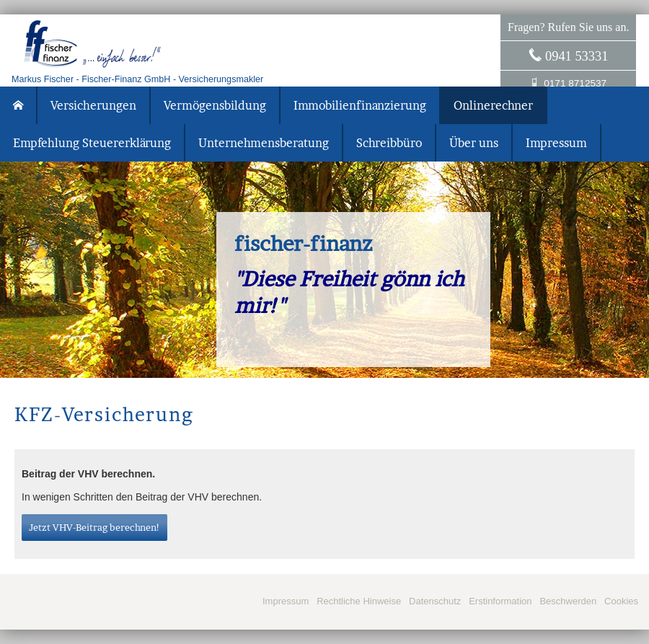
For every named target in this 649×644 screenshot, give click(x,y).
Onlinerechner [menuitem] (493, 105)
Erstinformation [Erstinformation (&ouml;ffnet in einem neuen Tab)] (500, 601)
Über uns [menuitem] (474, 143)
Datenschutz (435, 601)
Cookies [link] (621, 601)
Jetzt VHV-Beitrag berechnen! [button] (94, 527)
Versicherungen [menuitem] (93, 105)
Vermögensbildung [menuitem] (215, 105)
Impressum (286, 601)
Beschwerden (568, 601)
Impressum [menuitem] (556, 143)
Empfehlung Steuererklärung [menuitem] (92, 143)
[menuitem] (19, 105)
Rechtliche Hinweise (359, 601)
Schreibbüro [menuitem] (389, 143)
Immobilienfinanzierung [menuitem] (360, 105)
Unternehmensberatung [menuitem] (264, 143)
